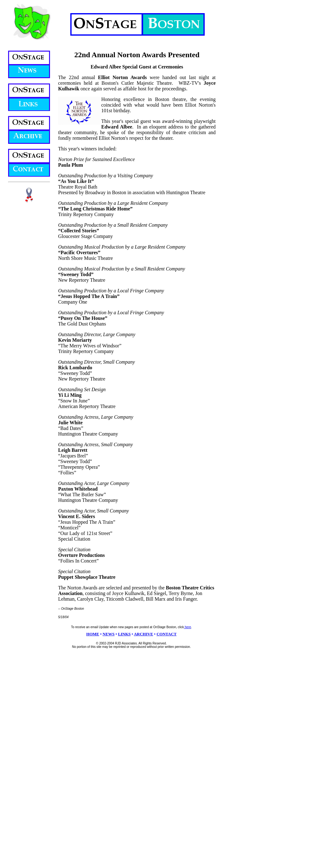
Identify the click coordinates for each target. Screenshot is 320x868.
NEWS (108, 634)
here (188, 627)
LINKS (124, 634)
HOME (93, 634)
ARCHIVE (143, 634)
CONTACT (167, 634)
